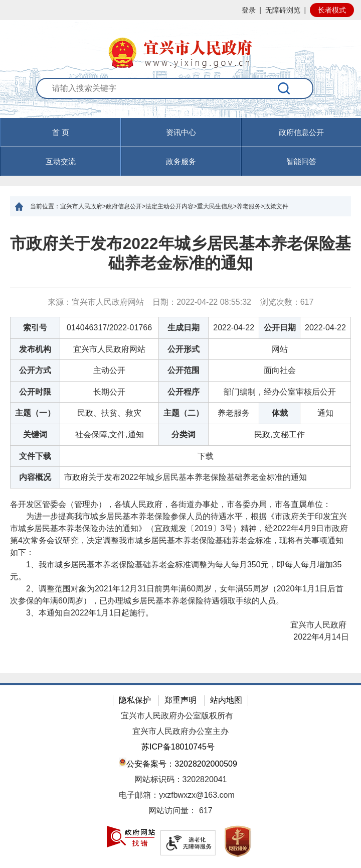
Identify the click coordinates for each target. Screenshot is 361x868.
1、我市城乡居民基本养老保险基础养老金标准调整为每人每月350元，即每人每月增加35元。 (176, 571)
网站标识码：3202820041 (181, 779)
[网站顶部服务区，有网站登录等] (180, 10)
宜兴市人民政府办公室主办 (180, 731)
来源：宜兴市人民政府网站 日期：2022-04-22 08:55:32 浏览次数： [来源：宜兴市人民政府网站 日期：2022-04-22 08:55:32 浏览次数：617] (181, 302)
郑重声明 (180, 700)
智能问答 (301, 161)
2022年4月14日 (314, 637)
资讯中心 (181, 132)
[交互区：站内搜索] (180, 98)
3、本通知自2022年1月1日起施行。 (82, 613)
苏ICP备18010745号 (178, 747)
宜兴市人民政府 (313, 625)
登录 (249, 10)
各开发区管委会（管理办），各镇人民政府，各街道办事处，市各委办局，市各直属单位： (170, 504)
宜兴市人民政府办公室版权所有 (177, 716)
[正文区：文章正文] (180, 445)
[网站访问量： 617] (180, 811)
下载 (206, 456)
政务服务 (181, 161)
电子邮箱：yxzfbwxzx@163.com (177, 795)
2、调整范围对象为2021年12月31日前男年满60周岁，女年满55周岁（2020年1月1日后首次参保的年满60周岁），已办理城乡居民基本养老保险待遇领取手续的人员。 (177, 595)
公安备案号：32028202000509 (178, 763)
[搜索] (285, 88)
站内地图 (226, 700)
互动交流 (61, 161)
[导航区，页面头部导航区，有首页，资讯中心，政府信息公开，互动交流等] (180, 147)
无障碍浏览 (283, 10)
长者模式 (332, 10)
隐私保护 (135, 700)
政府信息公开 (301, 132)
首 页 (61, 132)
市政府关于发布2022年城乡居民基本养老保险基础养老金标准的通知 (180, 253)
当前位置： (45, 206)
